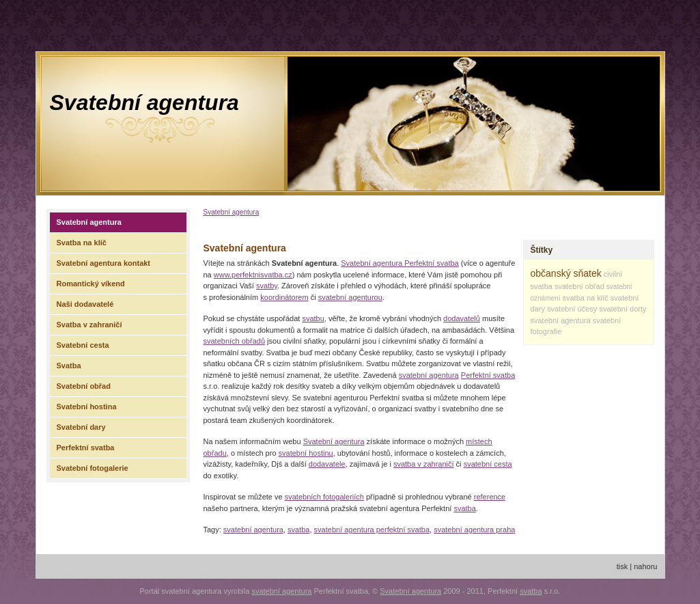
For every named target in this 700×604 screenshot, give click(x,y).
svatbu (313, 318)
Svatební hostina (87, 407)
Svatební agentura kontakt (104, 263)
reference (490, 497)
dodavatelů (462, 318)
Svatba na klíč (82, 243)
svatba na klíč (585, 298)
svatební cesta (488, 464)
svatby (267, 286)
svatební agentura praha (474, 530)
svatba (464, 508)
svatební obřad (579, 286)
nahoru (645, 566)
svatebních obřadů (235, 341)
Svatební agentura (144, 102)
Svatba (69, 366)
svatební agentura (429, 375)
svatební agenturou (350, 297)
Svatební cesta (83, 345)
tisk (622, 566)
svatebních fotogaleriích (324, 497)
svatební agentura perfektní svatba (372, 530)
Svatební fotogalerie (93, 468)
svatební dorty (622, 309)
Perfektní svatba (488, 375)
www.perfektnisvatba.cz (253, 275)
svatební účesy (572, 309)
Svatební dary (81, 427)
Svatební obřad (84, 386)
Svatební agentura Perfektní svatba (400, 263)
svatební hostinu (306, 453)
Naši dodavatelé (85, 304)
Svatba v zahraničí (89, 325)
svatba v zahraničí (424, 464)
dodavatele (327, 464)
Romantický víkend (91, 284)
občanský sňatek (566, 273)
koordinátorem (284, 297)
